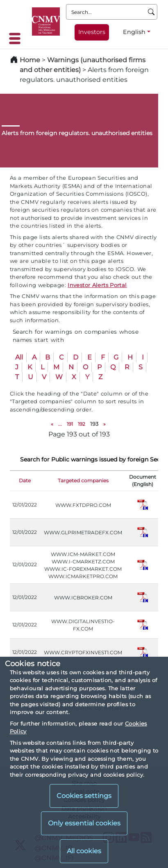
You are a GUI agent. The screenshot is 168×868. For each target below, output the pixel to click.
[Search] (151, 12)
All (19, 357)
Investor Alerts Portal (97, 285)
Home (30, 60)
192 (82, 424)
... (60, 424)
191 (70, 424)
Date (25, 480)
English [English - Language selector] (134, 32)
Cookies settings (84, 796)
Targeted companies (83, 480)
